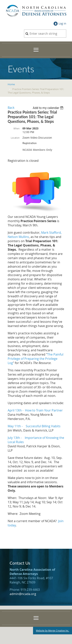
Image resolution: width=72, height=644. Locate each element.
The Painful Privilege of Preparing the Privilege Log (36, 359)
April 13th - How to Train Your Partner (35, 410)
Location (15, 138)
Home (11, 84)
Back (11, 108)
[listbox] (48, 108)
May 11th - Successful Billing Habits (34, 426)
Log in (62, 23)
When (17, 128)
